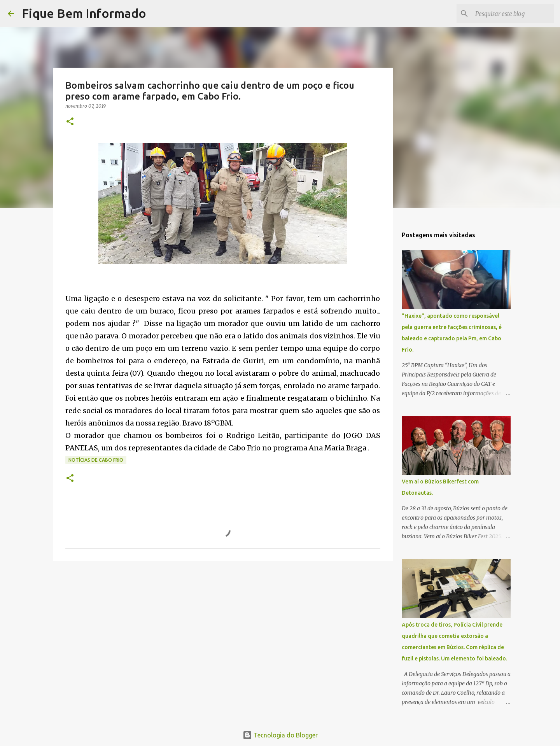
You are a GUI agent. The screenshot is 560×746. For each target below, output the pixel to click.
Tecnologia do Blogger (280, 735)
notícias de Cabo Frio (96, 460)
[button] (70, 122)
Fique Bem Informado (84, 13)
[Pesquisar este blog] (513, 14)
